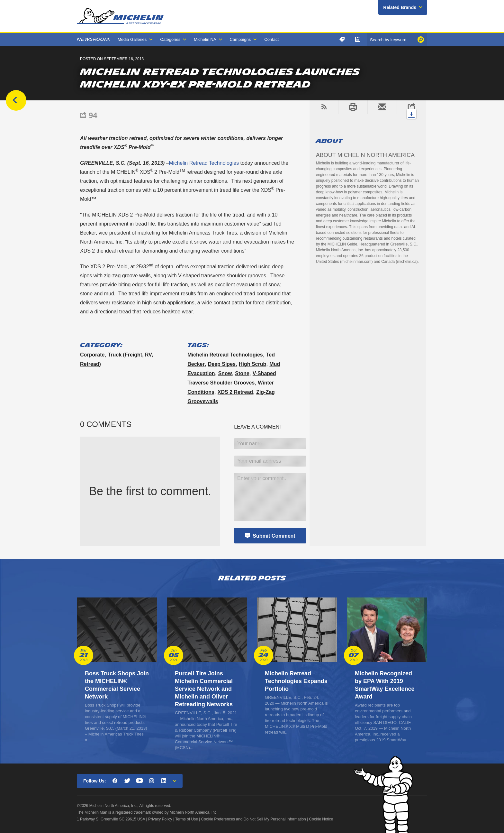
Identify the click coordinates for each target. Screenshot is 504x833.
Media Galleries (132, 39)
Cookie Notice (321, 819)
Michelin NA (205, 39)
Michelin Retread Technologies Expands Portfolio (296, 681)
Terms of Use (187, 819)
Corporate (92, 355)
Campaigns (240, 39)
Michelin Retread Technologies (204, 163)
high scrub (252, 364)
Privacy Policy (160, 819)
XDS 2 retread (235, 392)
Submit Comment (274, 536)
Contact (271, 39)
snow (225, 373)
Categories (170, 39)
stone (242, 373)
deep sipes (222, 364)
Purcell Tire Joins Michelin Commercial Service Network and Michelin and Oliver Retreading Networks (204, 689)
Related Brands (400, 7)
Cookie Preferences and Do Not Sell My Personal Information (254, 819)
